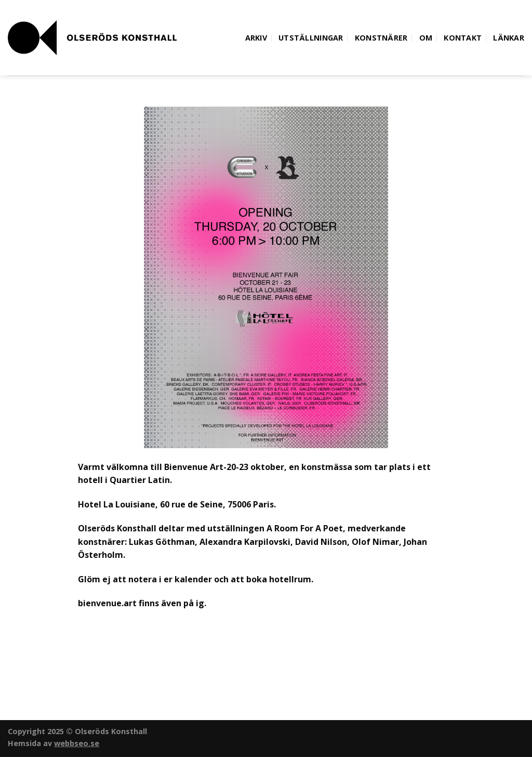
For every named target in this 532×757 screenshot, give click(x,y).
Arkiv (256, 38)
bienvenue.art (107, 603)
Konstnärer (381, 38)
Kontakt (463, 38)
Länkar (509, 38)
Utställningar (311, 38)
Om (426, 38)
